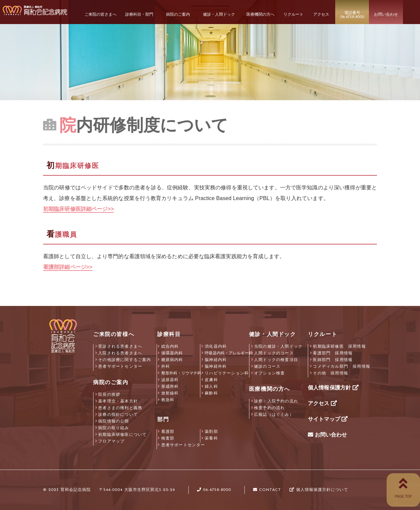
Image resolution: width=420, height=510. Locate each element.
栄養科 (211, 438)
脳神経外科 (216, 366)
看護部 (168, 432)
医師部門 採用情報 (333, 360)
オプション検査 (269, 373)
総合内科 (170, 346)
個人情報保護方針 (333, 388)
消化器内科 (216, 346)
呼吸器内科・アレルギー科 (229, 353)
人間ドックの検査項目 (276, 360)
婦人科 (211, 386)
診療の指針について (118, 414)
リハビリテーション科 (227, 373)
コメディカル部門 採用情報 (342, 366)
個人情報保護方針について (319, 490)
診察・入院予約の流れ (276, 401)
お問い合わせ (327, 435)
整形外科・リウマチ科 (181, 373)
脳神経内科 (216, 360)
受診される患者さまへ (120, 346)
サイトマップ (328, 419)
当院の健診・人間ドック (278, 346)
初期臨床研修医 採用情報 (339, 346)
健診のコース (267, 366)
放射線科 (170, 393)
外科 (166, 366)
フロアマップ (111, 441)
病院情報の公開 (114, 421)
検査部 (168, 438)
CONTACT (267, 490)
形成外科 (170, 386)
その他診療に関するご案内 (125, 360)
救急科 (168, 400)
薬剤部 (211, 432)
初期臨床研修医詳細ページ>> (78, 209)
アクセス (322, 403)
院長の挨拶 (109, 394)
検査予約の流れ (269, 408)
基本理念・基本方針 (118, 401)
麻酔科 (211, 393)
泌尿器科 (170, 380)
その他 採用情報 (331, 373)
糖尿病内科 (172, 360)
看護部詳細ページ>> (68, 267)
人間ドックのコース (274, 353)
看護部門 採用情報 (333, 353)
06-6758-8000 (214, 490)
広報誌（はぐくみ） (274, 414)
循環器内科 (172, 353)
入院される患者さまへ (120, 353)
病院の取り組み (114, 428)
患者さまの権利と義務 (120, 408)
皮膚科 (211, 380)
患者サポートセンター (120, 366)
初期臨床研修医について (122, 435)
